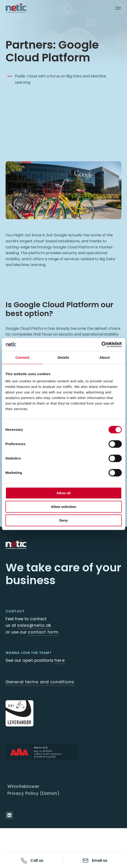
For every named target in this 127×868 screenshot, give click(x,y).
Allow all (63, 493)
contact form (43, 632)
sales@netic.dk (34, 625)
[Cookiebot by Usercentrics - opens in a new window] (101, 345)
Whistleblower (24, 786)
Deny (63, 520)
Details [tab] (64, 357)
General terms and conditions (40, 682)
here (60, 660)
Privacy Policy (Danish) (34, 793)
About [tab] (105, 357)
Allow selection (63, 507)
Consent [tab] (22, 357)
